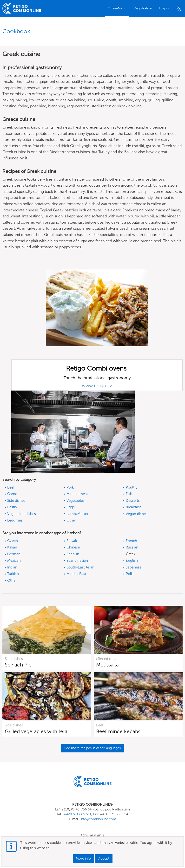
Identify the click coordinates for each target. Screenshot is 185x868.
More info (83, 858)
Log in (164, 8)
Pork (70, 487)
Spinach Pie (18, 665)
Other (71, 520)
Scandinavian (77, 561)
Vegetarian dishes (22, 514)
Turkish (13, 574)
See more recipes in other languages (92, 748)
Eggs (71, 507)
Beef (11, 487)
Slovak (72, 541)
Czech (13, 541)
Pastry (12, 507)
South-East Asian (80, 567)
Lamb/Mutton (78, 514)
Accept (104, 858)
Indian (12, 567)
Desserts (133, 501)
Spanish (73, 554)
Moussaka (107, 665)
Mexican (14, 561)
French (131, 541)
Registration (143, 8)
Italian (12, 547)
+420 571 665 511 (77, 814)
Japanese (134, 567)
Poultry (132, 487)
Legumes (15, 520)
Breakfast (133, 507)
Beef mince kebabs (118, 731)
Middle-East (76, 574)
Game (12, 494)
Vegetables (76, 501)
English (132, 561)
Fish (129, 494)
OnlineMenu (117, 8)
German (14, 554)
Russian (132, 547)
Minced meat (77, 494)
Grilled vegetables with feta (36, 731)
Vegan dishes (137, 514)
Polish (131, 574)
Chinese (73, 547)
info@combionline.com (98, 819)
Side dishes (16, 501)
